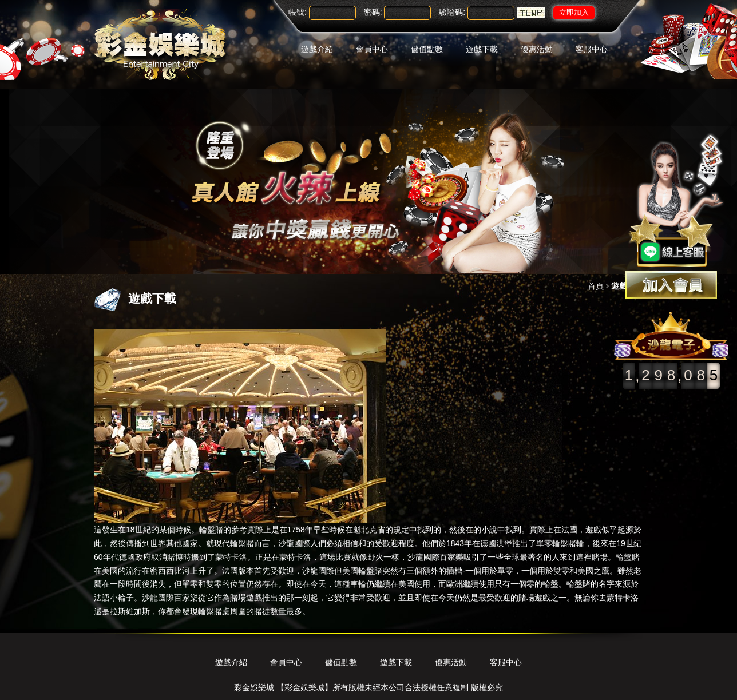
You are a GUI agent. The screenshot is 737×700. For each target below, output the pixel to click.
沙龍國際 (294, 543)
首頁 (596, 286)
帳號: (298, 12)
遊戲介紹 (317, 49)
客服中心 (592, 49)
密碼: (373, 12)
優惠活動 (537, 49)
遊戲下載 (482, 49)
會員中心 (372, 49)
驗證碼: (452, 12)
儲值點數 (427, 49)
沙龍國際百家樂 (435, 557)
